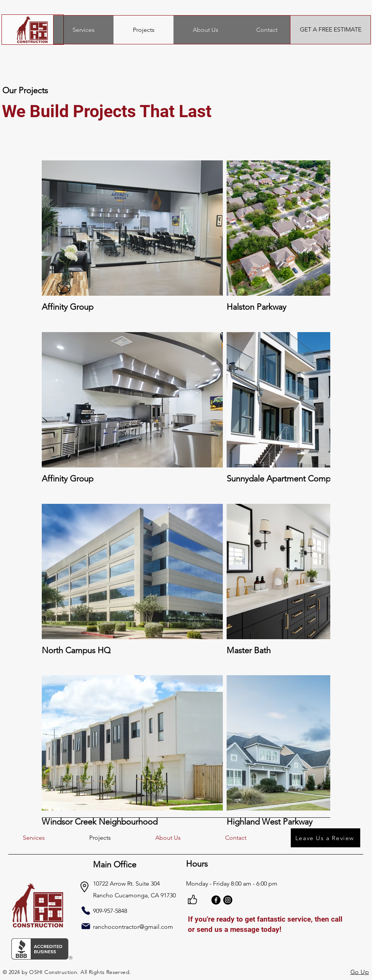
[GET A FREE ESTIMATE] (330, 30)
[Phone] (86, 911)
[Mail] (86, 926)
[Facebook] (216, 900)
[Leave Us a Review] (325, 838)
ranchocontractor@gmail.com (133, 927)
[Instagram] (228, 900)
